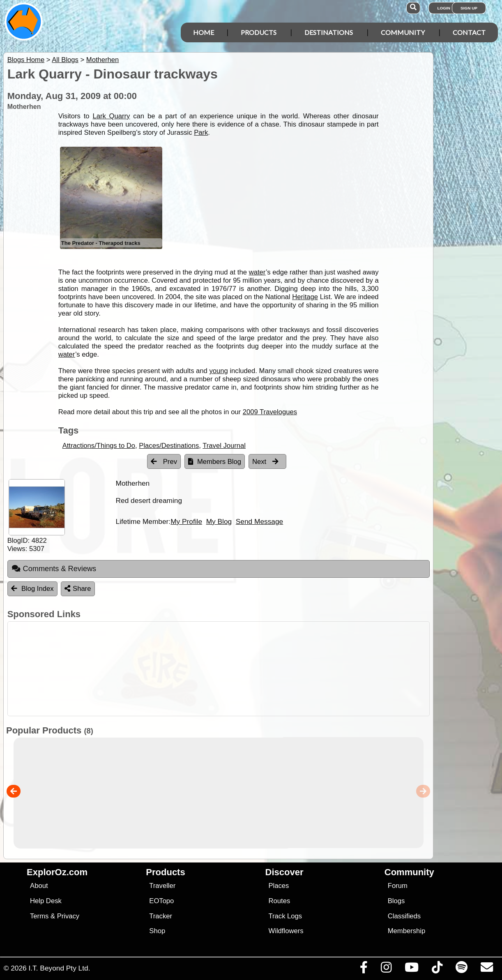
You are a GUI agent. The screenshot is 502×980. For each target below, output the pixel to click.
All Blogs (65, 60)
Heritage (305, 297)
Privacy (68, 916)
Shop (157, 931)
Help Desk (46, 901)
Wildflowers (286, 931)
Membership (406, 931)
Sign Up (469, 8)
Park (201, 133)
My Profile (186, 521)
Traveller (162, 886)
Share (78, 589)
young (218, 371)
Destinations (329, 32)
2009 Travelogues (270, 412)
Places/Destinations (169, 446)
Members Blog (215, 462)
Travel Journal (224, 446)
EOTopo (161, 901)
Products (259, 32)
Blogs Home (26, 60)
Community (403, 32)
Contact (469, 32)
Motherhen (102, 60)
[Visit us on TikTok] (437, 969)
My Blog (219, 521)
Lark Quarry (111, 116)
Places (279, 886)
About (39, 886)
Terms (39, 916)
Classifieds (404, 916)
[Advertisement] (216, 669)
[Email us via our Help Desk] (487, 969)
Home (204, 32)
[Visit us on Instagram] (386, 969)
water (257, 272)
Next (265, 462)
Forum (398, 886)
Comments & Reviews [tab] (54, 569)
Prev (164, 462)
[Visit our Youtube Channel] (411, 969)
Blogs (396, 901)
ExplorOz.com (57, 872)
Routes (280, 901)
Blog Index (32, 589)
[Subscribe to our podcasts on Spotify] (461, 969)
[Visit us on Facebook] (364, 969)
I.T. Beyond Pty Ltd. (59, 968)
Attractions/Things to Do (99, 446)
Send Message (259, 521)
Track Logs (286, 916)
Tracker (161, 916)
